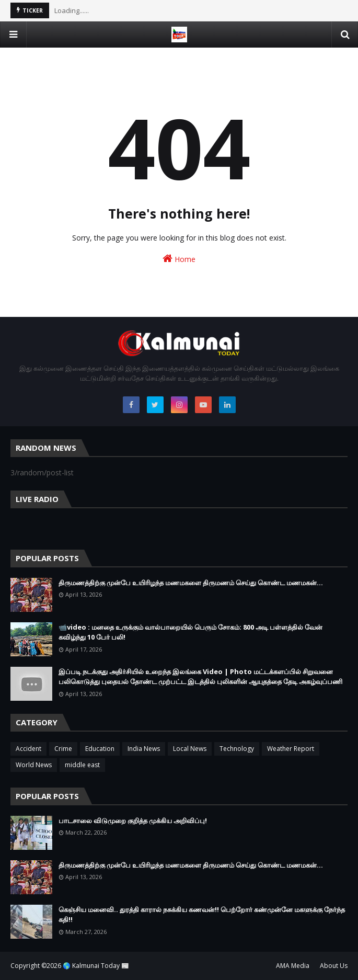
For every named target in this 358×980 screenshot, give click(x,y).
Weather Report (291, 749)
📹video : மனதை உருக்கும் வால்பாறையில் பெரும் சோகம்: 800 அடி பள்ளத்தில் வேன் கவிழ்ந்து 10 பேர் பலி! (190, 632)
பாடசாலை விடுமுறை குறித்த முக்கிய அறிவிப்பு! (133, 821)
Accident (28, 749)
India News (144, 749)
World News (34, 765)
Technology (237, 749)
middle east (82, 765)
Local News (190, 749)
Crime (63, 749)
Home (179, 259)
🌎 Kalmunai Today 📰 (96, 966)
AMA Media (293, 966)
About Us (334, 966)
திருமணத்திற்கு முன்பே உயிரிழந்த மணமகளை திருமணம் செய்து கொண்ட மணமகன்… (191, 583)
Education (100, 749)
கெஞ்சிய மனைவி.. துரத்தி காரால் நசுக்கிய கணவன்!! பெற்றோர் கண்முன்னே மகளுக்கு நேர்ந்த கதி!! (202, 915)
